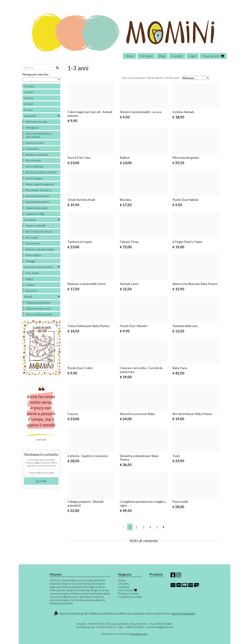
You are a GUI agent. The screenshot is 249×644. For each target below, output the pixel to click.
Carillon (30, 285)
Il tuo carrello (213, 56)
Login (193, 56)
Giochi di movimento (37, 196)
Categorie (124, 587)
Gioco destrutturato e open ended (38, 135)
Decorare (31, 291)
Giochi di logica (34, 178)
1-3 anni (29, 92)
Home (130, 56)
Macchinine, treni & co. (39, 190)
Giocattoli (30, 116)
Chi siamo (146, 56)
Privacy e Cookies (128, 593)
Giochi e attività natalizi (39, 314)
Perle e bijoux (33, 255)
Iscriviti (41, 481)
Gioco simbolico (35, 166)
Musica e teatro (35, 143)
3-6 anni (29, 98)
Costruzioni (32, 149)
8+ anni (28, 110)
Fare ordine (32, 273)
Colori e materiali (35, 225)
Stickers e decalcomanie (40, 249)
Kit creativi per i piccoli (39, 231)
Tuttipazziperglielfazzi (38, 303)
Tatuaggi (30, 261)
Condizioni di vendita (130, 597)
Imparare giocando (36, 208)
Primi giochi (32, 128)
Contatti (177, 56)
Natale (28, 296)
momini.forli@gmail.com (160, 627)
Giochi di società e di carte (41, 172)
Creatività (30, 220)
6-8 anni (29, 104)
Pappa (29, 279)
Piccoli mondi (33, 160)
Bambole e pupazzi (36, 155)
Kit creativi (32, 237)
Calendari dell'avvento (38, 308)
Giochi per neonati (36, 122)
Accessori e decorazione (38, 267)
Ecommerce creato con (124, 634)
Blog (162, 56)
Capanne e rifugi (35, 214)
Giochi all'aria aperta (37, 202)
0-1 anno (29, 86)
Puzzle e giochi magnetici (40, 184)
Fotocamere (33, 243)
